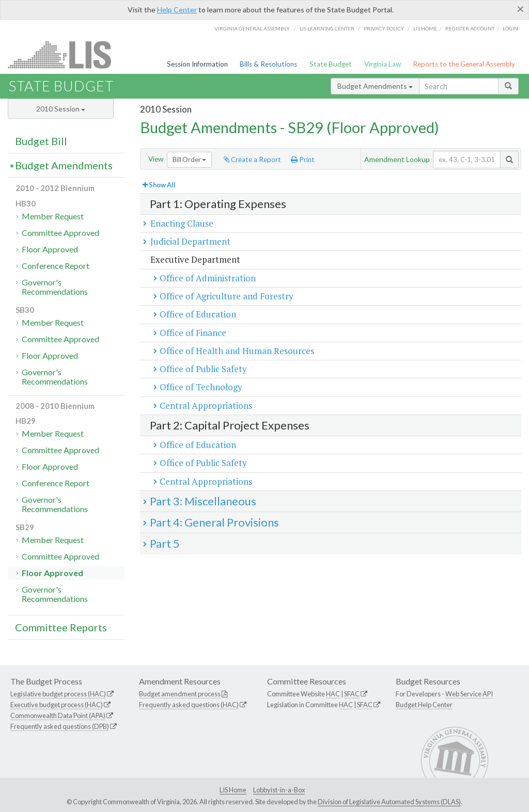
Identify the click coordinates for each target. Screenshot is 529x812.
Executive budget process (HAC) (57, 705)
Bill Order (189, 160)
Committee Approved (60, 233)
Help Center (177, 10)
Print (303, 160)
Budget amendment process (180, 694)
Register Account (470, 28)
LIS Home (233, 790)
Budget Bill (41, 141)
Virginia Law (383, 64)
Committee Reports (61, 627)
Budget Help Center (424, 705)
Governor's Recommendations (55, 287)
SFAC (352, 694)
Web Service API (469, 694)
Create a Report (252, 160)
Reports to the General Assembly (464, 64)
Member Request (53, 216)
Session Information (197, 64)
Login (510, 28)
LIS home (425, 28)
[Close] (520, 9)
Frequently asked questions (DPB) (60, 726)
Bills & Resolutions (268, 64)
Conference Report (56, 266)
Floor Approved (50, 249)
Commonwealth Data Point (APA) (58, 715)
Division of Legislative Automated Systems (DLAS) (389, 802)
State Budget (331, 64)
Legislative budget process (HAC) (58, 694)
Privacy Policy (384, 28)
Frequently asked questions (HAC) (189, 705)
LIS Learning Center (327, 28)
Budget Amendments (375, 86)
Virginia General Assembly (252, 28)
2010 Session (61, 109)
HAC (333, 694)
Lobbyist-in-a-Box (279, 790)
